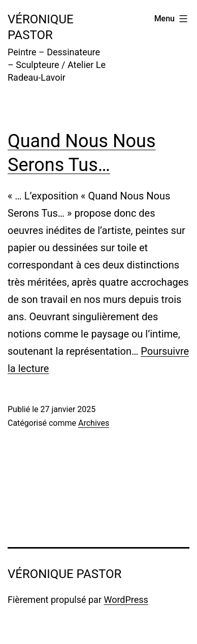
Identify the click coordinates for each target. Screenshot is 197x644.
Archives (94, 423)
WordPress (126, 600)
